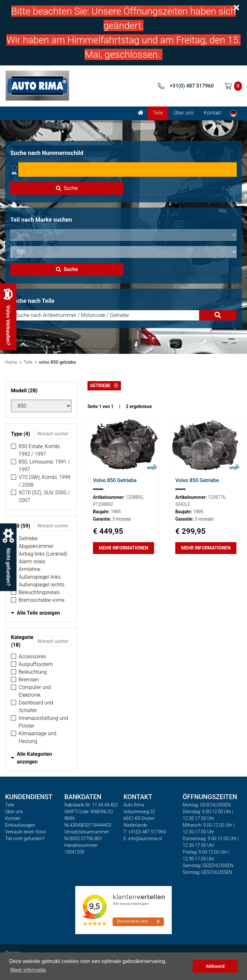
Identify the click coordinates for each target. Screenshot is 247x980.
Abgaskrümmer (36, 546)
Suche (67, 188)
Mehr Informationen (123, 548)
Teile (158, 113)
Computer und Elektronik (35, 691)
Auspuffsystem (36, 664)
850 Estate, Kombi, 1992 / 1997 (40, 450)
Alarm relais (32, 562)
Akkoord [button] (215, 966)
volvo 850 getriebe (57, 362)
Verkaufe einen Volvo (26, 832)
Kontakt (213, 113)
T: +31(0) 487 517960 (145, 832)
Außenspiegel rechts (41, 585)
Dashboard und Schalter (36, 707)
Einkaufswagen (20, 825)
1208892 (134, 497)
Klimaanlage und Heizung (37, 737)
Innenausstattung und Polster (43, 722)
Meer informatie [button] (28, 970)
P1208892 (103, 504)
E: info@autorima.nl (143, 839)
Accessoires (32, 656)
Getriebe (28, 538)
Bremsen (29, 680)
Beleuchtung (33, 672)
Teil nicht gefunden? (25, 839)
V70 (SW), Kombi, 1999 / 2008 (45, 481)
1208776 (216, 497)
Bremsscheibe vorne (42, 600)
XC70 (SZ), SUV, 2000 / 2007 (44, 496)
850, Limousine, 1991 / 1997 (44, 466)
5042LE (183, 504)
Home (11, 362)
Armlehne (29, 569)
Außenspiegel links (40, 577)
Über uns (183, 113)
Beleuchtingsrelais (39, 592)
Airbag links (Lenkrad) (43, 554)
